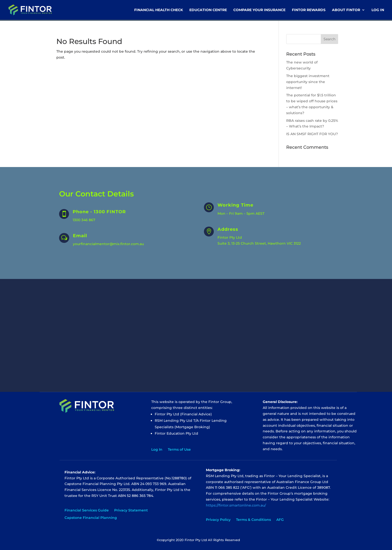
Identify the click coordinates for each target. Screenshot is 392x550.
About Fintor (346, 10)
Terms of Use (179, 450)
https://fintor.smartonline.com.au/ (236, 505)
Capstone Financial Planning (91, 518)
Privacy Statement (131, 510)
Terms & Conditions (253, 520)
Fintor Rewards (309, 10)
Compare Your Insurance (259, 10)
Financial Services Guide (87, 510)
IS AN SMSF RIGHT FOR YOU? (312, 134)
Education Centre (208, 10)
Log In (378, 10)
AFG (280, 520)
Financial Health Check (159, 10)
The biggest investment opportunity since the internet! (308, 82)
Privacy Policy (218, 520)
